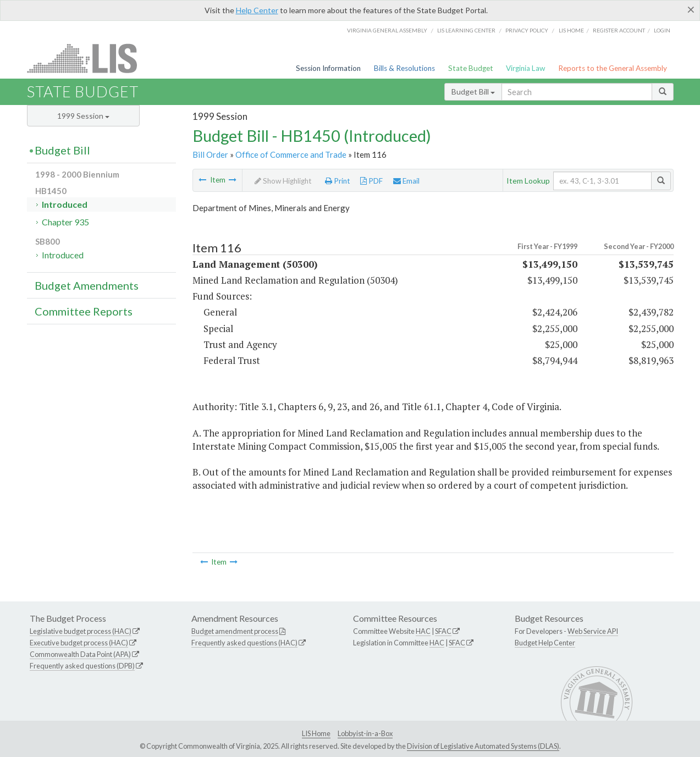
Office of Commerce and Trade (291, 154)
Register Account (619, 30)
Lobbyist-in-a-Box (365, 733)
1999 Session (83, 116)
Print (338, 181)
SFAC (443, 631)
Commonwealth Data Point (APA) (80, 654)
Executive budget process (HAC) (79, 643)
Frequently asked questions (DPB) (82, 666)
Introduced (65, 204)
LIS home (571, 30)
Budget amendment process (235, 631)
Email (406, 181)
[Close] (691, 9)
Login (662, 30)
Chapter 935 (65, 222)
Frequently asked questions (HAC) (244, 643)
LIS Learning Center (466, 30)
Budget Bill (473, 92)
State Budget (471, 68)
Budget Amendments (87, 285)
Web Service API (593, 631)
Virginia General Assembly (387, 30)
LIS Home (316, 733)
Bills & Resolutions (404, 68)
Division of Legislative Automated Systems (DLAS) (483, 746)
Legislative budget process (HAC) (81, 631)
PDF (371, 181)
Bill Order (210, 154)
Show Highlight (283, 181)
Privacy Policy (527, 30)
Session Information (328, 68)
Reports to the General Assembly (613, 68)
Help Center (257, 10)
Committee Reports (84, 311)
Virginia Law (525, 68)
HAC (423, 631)
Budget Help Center (545, 643)
